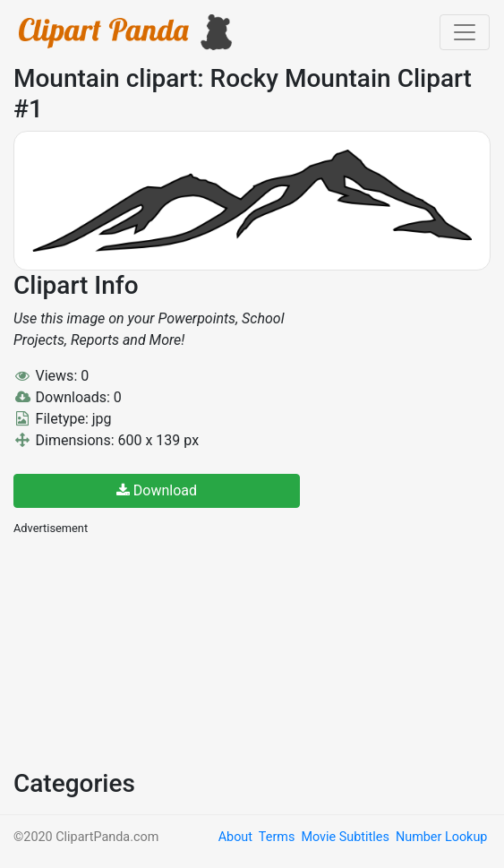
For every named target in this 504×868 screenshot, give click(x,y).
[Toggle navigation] (465, 32)
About (235, 837)
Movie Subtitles (345, 837)
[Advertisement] (148, 650)
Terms (277, 837)
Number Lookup (441, 837)
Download (157, 490)
